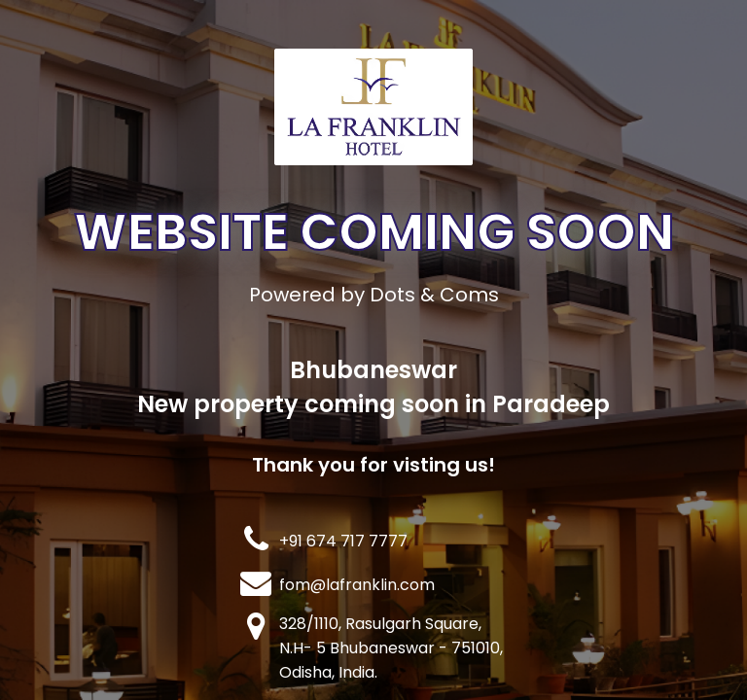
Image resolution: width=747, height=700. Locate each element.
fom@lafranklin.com (357, 585)
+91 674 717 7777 (343, 541)
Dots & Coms (434, 295)
